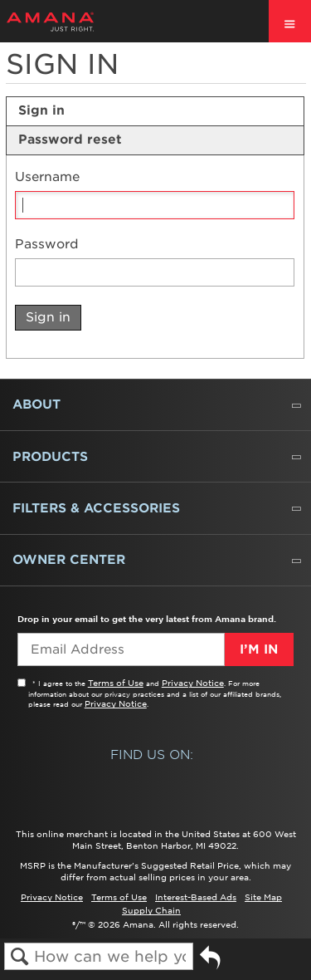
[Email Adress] (121, 649)
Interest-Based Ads (196, 897)
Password (47, 245)
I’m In (259, 649)
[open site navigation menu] (290, 21)
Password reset (70, 140)
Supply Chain (151, 910)
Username (47, 177)
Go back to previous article (210, 964)
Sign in (41, 110)
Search (19, 957)
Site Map (263, 897)
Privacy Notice (193, 683)
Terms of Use (116, 683)
